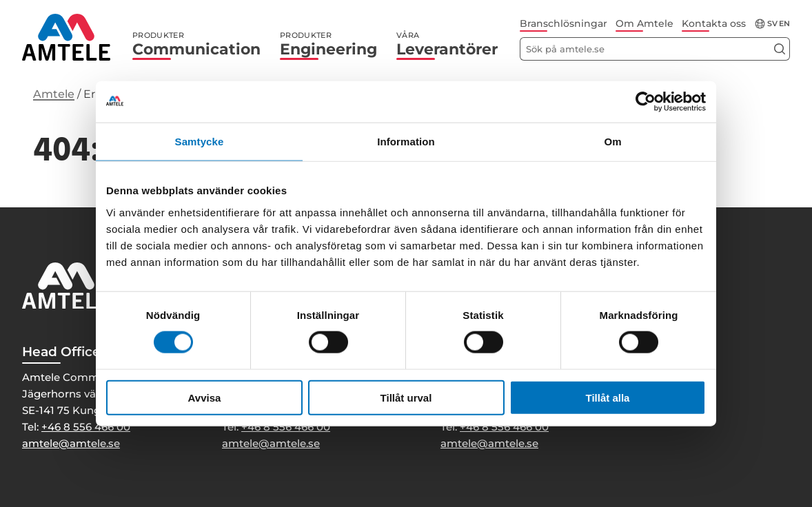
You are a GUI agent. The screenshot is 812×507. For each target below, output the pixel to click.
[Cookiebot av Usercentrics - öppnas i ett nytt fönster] (646, 102)
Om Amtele (644, 23)
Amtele (54, 94)
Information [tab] (406, 142)
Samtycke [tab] (200, 142)
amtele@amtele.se (71, 443)
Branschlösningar (564, 23)
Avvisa (205, 397)
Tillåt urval (406, 397)
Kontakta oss (714, 23)
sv (772, 24)
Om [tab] (612, 142)
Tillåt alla (608, 397)
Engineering (328, 44)
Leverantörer (447, 44)
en (784, 24)
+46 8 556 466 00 (86, 427)
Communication (196, 44)
